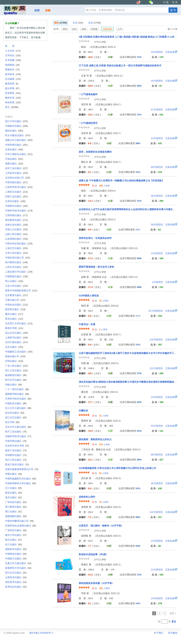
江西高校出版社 (16, 215)
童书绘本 (13, 74)
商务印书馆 (14, 328)
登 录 (175, 2)
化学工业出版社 (16, 168)
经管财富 (13, 93)
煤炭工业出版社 (16, 450)
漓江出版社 (13, 512)
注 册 (166, 2)
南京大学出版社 (16, 535)
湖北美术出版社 (16, 582)
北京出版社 (14, 347)
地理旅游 (12, 65)
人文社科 (13, 51)
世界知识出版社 (16, 587)
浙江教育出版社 (16, 507)
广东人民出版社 (16, 366)
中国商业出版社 (16, 554)
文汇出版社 (13, 488)
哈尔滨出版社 (15, 413)
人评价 (105, 186)
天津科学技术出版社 (18, 399)
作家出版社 (13, 474)
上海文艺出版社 (16, 248)
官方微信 (173, 633)
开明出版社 (14, 361)
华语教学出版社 (16, 455)
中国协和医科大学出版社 (21, 483)
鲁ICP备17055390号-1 (41, 633)
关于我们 (159, 633)
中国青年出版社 (16, 206)
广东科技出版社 (16, 502)
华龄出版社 (13, 385)
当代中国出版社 (16, 342)
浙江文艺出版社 (16, 417)
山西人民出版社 (16, 234)
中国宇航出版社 (16, 441)
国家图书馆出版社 (17, 394)
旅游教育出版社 (16, 375)
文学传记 (13, 55)
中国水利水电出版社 (19, 244)
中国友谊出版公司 (18, 258)
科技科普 (13, 102)
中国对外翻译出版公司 (19, 521)
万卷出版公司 (15, 300)
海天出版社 (13, 497)
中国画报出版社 (16, 276)
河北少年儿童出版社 (18, 427)
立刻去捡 (163, 52)
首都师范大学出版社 (18, 568)
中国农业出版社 (16, 305)
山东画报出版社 (16, 239)
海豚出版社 (14, 164)
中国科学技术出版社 (19, 211)
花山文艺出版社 (16, 333)
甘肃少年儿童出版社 (18, 563)
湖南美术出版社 (16, 549)
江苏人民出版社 (16, 286)
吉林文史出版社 (16, 225)
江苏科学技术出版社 (19, 187)
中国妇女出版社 (16, 403)
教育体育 (12, 84)
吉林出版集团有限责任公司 (22, 469)
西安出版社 (13, 493)
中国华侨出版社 (16, 145)
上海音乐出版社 (16, 192)
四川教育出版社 (16, 262)
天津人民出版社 (16, 253)
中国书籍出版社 (16, 182)
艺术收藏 (13, 60)
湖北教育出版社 (16, 220)
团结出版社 (14, 131)
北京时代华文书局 (17, 446)
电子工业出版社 (16, 432)
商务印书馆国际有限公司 (21, 291)
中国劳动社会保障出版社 (21, 526)
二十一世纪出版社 (17, 389)
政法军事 (12, 88)
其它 (12, 107)
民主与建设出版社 (18, 135)
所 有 (10, 46)
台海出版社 (14, 149)
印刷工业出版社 (16, 196)
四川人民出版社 (16, 460)
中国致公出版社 (16, 559)
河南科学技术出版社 (18, 436)
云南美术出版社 (16, 577)
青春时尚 (12, 70)
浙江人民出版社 (16, 370)
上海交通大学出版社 (19, 272)
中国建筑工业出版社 (19, 352)
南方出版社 (13, 540)
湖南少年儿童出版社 (19, 140)
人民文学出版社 (16, 267)
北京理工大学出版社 (19, 323)
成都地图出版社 (16, 516)
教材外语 (13, 98)
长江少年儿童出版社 (18, 408)
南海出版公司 (15, 356)
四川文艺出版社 (16, 573)
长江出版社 (13, 544)
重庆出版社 (14, 314)
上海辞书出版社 (16, 338)
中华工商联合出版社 (19, 154)
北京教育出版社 (16, 295)
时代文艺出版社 (16, 380)
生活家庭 (13, 79)
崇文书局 (12, 422)
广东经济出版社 (16, 530)
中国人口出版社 (16, 229)
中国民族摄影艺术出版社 (21, 479)
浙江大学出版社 (16, 121)
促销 (37, 10)
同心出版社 (14, 281)
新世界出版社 (15, 309)
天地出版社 (14, 159)
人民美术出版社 (16, 173)
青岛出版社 (14, 319)
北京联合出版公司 (18, 178)
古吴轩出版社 (15, 201)
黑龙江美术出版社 (17, 465)
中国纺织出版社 (16, 126)
